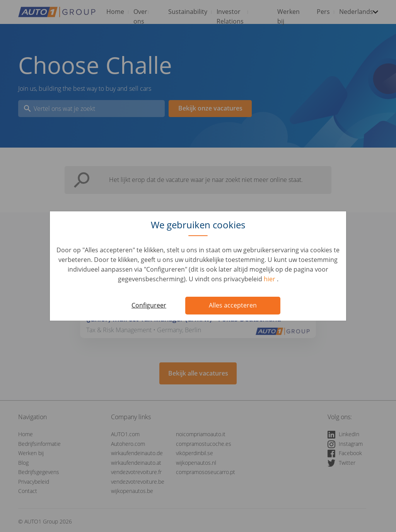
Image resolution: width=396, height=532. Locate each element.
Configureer (149, 305)
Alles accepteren (233, 305)
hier (270, 279)
